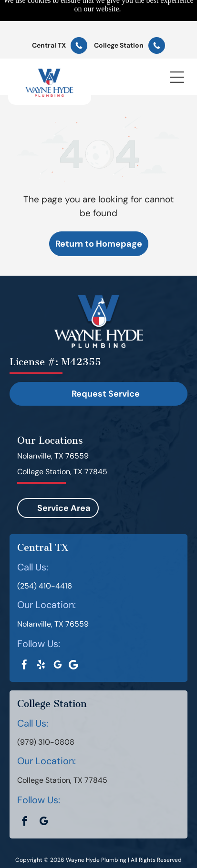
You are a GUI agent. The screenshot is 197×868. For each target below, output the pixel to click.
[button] (177, 45)
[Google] (73, 633)
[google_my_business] (58, 634)
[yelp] (41, 634)
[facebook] (24, 634)
